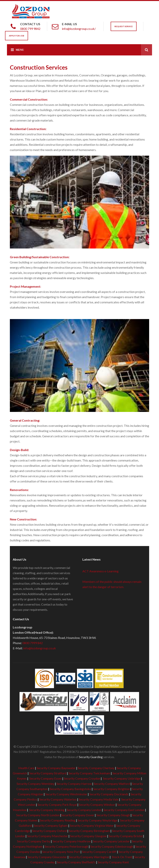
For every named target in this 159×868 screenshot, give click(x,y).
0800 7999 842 (33, 643)
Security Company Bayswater (56, 768)
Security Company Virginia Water (92, 825)
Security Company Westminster (66, 794)
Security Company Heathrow (72, 841)
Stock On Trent (122, 857)
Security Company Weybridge (97, 820)
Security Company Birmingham (89, 831)
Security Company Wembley (35, 784)
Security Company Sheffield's (76, 862)
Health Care (26, 768)
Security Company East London (124, 810)
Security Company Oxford (49, 831)
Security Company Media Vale (99, 799)
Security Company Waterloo (58, 799)
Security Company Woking (47, 810)
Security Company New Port (61, 852)
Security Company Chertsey (96, 768)
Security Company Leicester (111, 841)
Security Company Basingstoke (70, 789)
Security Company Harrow (74, 784)
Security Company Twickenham (89, 773)
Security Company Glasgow (88, 836)
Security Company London (84, 810)
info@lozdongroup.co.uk (40, 648)
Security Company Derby (34, 841)
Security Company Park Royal (57, 805)
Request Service (124, 26)
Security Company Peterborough (66, 846)
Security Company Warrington (89, 857)
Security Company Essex (46, 778)
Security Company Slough (113, 815)
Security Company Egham (51, 825)
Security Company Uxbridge (121, 778)
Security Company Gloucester (47, 857)
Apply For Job (17, 36)
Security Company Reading (58, 820)
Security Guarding (91, 757)
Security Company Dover (78, 815)
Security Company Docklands (109, 794)
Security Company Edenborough (112, 846)
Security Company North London (38, 815)
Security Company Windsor (97, 805)
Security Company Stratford (48, 773)
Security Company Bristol (126, 836)
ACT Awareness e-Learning (100, 572)
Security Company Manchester (47, 836)
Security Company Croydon (82, 778)
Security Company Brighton (112, 789)
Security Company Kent (113, 862)
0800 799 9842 (30, 29)
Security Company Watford (112, 784)
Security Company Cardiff (99, 852)
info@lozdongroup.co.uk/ (79, 29)
